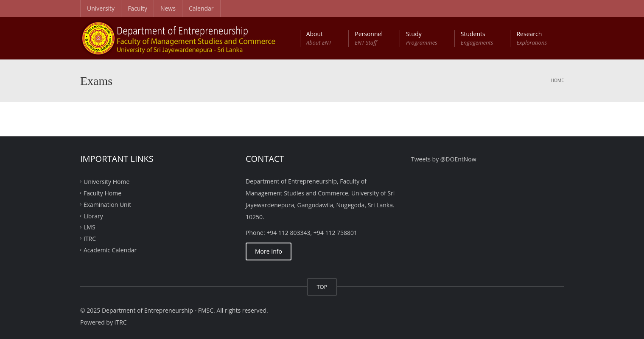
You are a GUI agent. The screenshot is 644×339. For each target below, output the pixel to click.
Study (422, 38)
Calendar (201, 8)
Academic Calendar (110, 250)
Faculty (137, 8)
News (168, 8)
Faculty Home (102, 193)
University (101, 8)
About (319, 38)
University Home (106, 182)
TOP (322, 287)
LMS (90, 227)
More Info (269, 251)
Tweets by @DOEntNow (444, 159)
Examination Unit (107, 204)
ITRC (90, 239)
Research (532, 38)
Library (93, 216)
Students (477, 38)
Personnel (369, 38)
